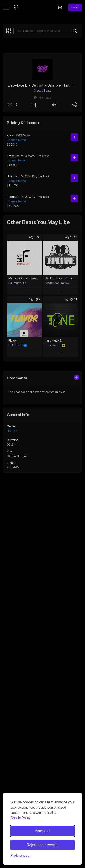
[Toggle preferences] (21, 856)
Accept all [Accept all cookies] (42, 831)
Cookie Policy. (21, 818)
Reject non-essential (42, 845)
